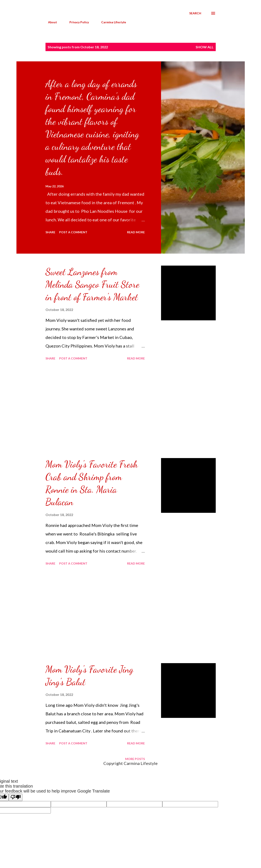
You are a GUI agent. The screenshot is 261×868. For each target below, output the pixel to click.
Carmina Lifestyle (111, 22)
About (50, 22)
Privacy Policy (77, 22)
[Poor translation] (16, 797)
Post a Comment (73, 232)
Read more (136, 232)
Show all (205, 47)
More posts (135, 759)
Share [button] (50, 232)
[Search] (195, 13)
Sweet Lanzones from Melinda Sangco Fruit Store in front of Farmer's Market (92, 284)
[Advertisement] (95, 410)
